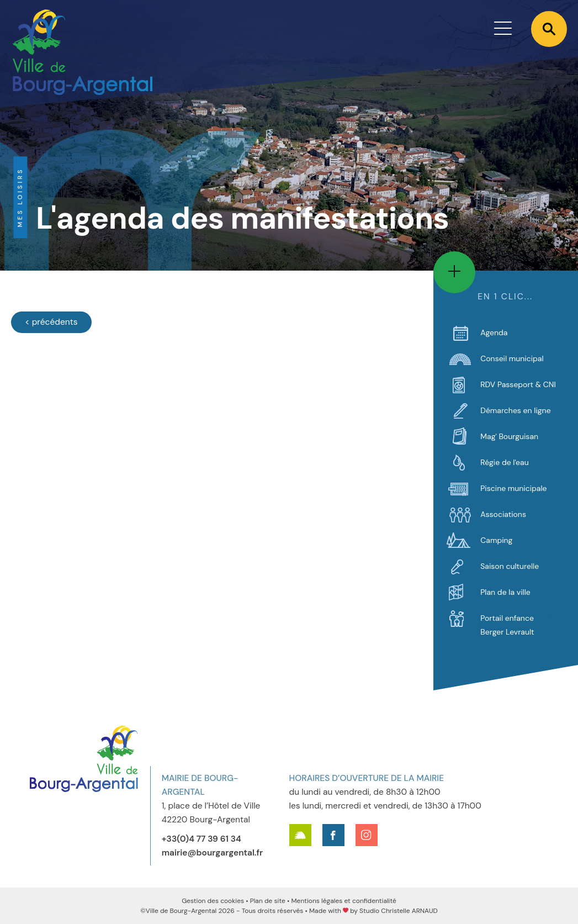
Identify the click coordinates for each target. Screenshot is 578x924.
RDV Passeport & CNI (518, 384)
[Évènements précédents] (51, 322)
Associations (503, 514)
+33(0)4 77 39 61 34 (201, 839)
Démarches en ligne (515, 410)
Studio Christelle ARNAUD (399, 911)
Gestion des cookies (213, 901)
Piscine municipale (513, 488)
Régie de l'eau (504, 462)
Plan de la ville (505, 592)
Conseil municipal (512, 358)
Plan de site (268, 901)
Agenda (494, 332)
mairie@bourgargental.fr (213, 853)
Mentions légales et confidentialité (343, 901)
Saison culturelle (510, 566)
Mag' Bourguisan (509, 436)
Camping (496, 540)
